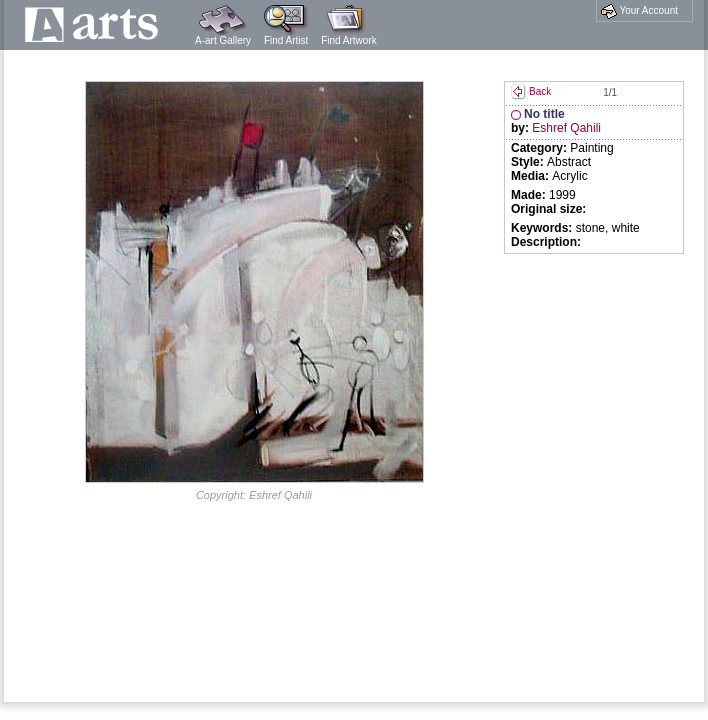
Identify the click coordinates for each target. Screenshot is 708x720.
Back (531, 91)
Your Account (639, 11)
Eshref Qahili (566, 128)
